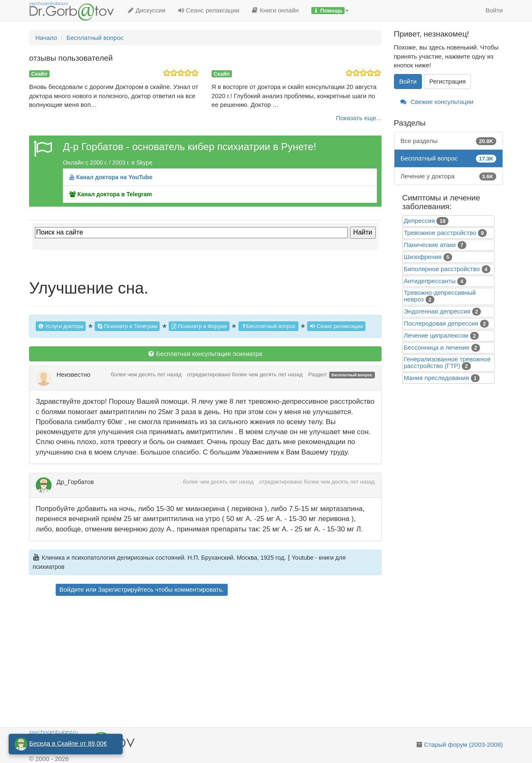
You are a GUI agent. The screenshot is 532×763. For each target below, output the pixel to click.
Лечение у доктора (449, 176)
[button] (330, 10)
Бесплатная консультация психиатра (205, 354)
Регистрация (448, 81)
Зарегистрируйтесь (126, 589)
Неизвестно (74, 374)
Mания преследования (437, 378)
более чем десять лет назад (146, 374)
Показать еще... (358, 118)
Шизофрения (423, 257)
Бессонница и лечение (437, 347)
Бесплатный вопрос (268, 326)
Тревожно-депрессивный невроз (440, 296)
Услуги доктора (61, 326)
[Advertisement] (220, 663)
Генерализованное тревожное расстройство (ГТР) (447, 362)
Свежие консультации (437, 102)
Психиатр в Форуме (199, 326)
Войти (494, 10)
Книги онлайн (275, 10)
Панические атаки (430, 245)
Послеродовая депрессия (441, 323)
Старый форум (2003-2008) (463, 744)
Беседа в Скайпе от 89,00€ (68, 743)
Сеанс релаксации (209, 10)
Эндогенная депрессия (437, 311)
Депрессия (420, 221)
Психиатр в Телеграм (127, 326)
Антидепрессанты (430, 281)
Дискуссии (147, 10)
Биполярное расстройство (442, 269)
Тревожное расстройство (440, 233)
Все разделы (449, 141)
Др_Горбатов (75, 482)
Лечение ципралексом (436, 335)
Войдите (72, 589)
